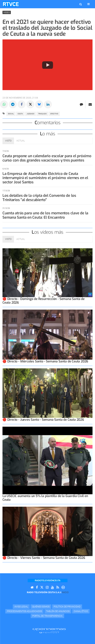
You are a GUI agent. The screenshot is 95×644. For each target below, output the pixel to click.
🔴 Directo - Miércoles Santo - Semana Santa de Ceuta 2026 (45, 361)
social (11, 114)
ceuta (20, 114)
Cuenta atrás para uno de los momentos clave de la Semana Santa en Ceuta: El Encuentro (46, 215)
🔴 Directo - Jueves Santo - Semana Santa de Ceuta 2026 (43, 420)
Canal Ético (81, 611)
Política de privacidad (67, 607)
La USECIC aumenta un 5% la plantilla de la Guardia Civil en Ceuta (45, 498)
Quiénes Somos (41, 607)
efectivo (54, 114)
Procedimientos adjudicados (24, 611)
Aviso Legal (21, 607)
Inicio (65, 592)
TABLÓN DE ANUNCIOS (58, 611)
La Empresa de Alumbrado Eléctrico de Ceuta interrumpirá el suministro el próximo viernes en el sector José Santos (46, 178)
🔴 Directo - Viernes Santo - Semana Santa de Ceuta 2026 (44, 558)
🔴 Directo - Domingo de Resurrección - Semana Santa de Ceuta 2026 (44, 301)
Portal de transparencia (47, 616)
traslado (42, 114)
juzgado (31, 114)
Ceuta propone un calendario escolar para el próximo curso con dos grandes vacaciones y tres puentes (47, 158)
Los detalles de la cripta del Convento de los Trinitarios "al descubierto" (40, 198)
